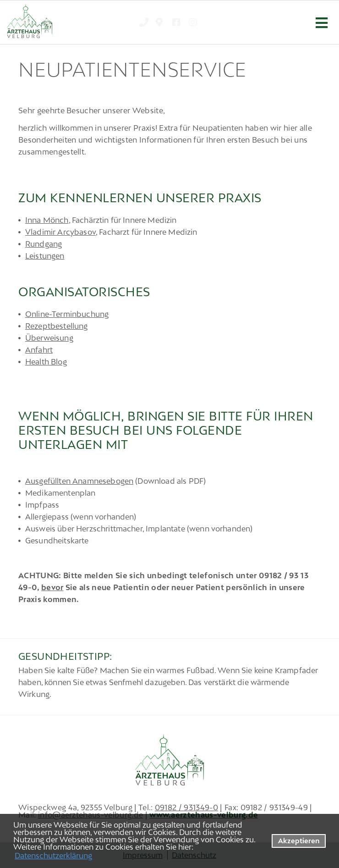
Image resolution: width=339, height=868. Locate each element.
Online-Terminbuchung (67, 314)
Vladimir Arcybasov (60, 232)
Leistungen (45, 256)
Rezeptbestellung (57, 326)
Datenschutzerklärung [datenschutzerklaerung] (53, 856)
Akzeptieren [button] (299, 841)
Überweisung (49, 338)
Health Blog (46, 362)
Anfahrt (39, 350)
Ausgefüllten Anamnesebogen (79, 481)
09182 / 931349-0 (186, 807)
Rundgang (44, 244)
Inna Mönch (47, 220)
